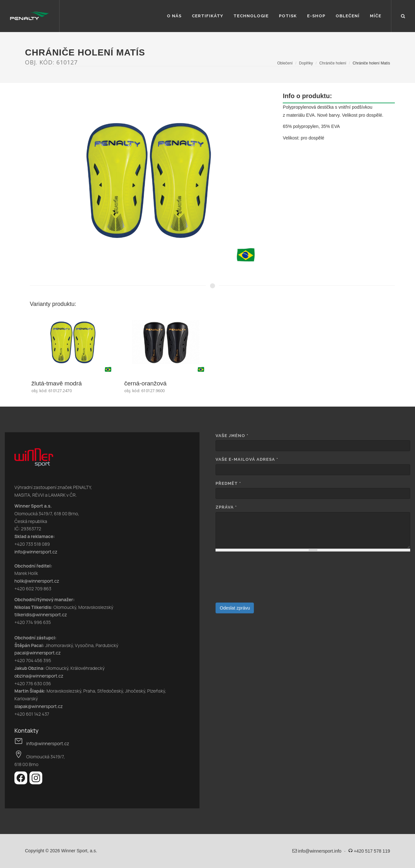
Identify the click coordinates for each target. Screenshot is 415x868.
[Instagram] (36, 782)
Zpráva (226, 507)
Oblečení (348, 16)
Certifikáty (207, 16)
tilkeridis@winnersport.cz (41, 615)
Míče (376, 16)
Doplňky (306, 63)
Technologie (251, 16)
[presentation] (242, 579)
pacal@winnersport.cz (37, 653)
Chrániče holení (333, 63)
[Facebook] (22, 782)
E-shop (316, 16)
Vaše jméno (232, 436)
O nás (174, 16)
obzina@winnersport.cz (39, 676)
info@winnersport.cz (36, 552)
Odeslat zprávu (235, 608)
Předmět (228, 483)
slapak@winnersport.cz (39, 706)
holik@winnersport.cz (37, 581)
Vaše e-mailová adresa (247, 459)
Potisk (288, 16)
